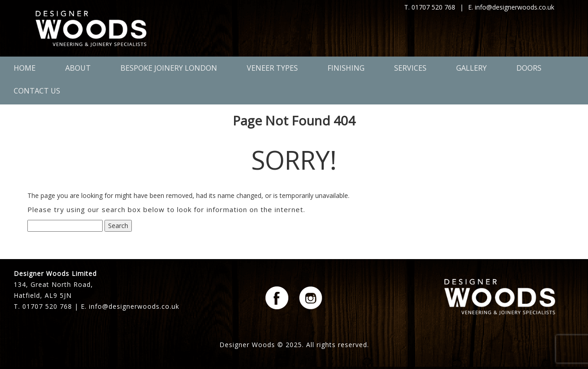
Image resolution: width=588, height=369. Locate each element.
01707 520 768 (47, 306)
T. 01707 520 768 (430, 7)
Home (25, 68)
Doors (529, 68)
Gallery (471, 68)
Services (410, 68)
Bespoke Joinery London (169, 68)
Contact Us (37, 91)
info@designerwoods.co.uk (134, 306)
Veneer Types (272, 68)
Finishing (346, 68)
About (78, 68)
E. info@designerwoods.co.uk (511, 7)
